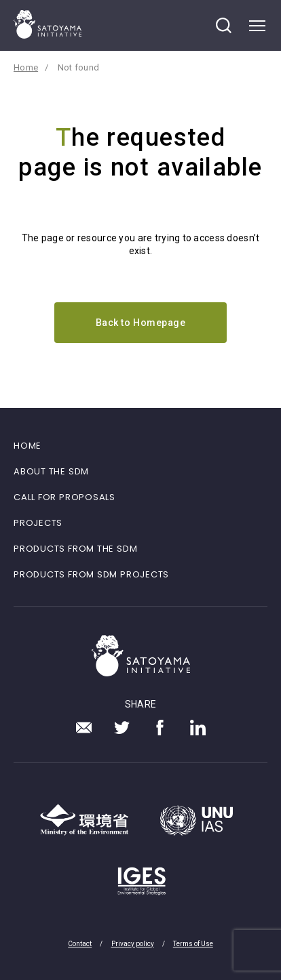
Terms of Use (193, 944)
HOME (27, 446)
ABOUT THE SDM (51, 471)
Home (26, 67)
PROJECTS (38, 523)
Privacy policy (133, 944)
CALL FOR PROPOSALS (64, 497)
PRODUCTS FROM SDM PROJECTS (91, 574)
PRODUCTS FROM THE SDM (75, 549)
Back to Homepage (141, 323)
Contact (80, 944)
